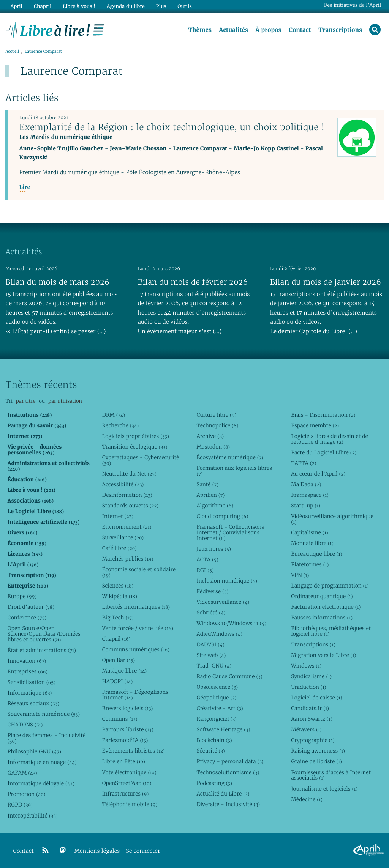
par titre (26, 401)
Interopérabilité (33, 816)
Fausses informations (322, 618)
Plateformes (310, 564)
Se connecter (143, 851)
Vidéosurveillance (223, 602)
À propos (268, 30)
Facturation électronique (326, 607)
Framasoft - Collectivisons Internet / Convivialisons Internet (230, 532)
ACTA (207, 559)
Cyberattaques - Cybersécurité (141, 460)
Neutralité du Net (129, 474)
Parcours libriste (128, 729)
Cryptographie (313, 740)
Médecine (307, 799)
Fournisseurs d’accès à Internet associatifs (331, 775)
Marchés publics (128, 559)
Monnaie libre (312, 543)
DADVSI (210, 644)
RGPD (20, 805)
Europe (22, 596)
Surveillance (123, 537)
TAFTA (304, 463)
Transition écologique (135, 447)
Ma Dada (306, 484)
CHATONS (25, 725)
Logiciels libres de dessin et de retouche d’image (330, 439)
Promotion (27, 794)
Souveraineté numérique (44, 714)
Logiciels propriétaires (136, 436)
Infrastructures (126, 794)
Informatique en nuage (42, 762)
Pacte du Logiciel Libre (324, 452)
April (16, 6)
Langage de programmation (330, 586)
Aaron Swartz (312, 719)
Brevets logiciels (128, 708)
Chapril (116, 639)
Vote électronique (129, 772)
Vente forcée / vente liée (138, 628)
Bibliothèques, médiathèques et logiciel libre (331, 631)
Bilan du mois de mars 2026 (57, 282)
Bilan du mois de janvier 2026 (326, 282)
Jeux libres (214, 549)
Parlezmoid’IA (125, 740)
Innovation (27, 661)
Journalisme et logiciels (324, 789)
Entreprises (28, 671)
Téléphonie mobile (130, 804)
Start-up (306, 506)
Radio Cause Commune (229, 676)
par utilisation (65, 401)
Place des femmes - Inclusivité (47, 738)
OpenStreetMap (127, 783)
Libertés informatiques (136, 607)
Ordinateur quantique (322, 596)
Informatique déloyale (41, 783)
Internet (118, 516)
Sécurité (210, 751)
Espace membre (315, 425)
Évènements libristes (134, 751)
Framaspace (310, 495)
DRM (114, 415)
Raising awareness (318, 751)
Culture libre (216, 415)
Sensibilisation (32, 682)
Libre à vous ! (79, 6)
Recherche (121, 425)
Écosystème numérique (230, 457)
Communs (120, 719)
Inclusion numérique (227, 581)
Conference (27, 618)
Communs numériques (136, 649)
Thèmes (200, 30)
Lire (25, 188)
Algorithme (215, 506)
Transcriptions (340, 30)
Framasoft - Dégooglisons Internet (135, 695)
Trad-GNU (214, 666)
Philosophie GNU (34, 751)
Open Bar (119, 660)
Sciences (118, 586)
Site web (211, 655)
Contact (300, 30)
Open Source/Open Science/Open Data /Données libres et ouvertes (44, 634)
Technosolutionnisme (228, 772)
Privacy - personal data (230, 761)
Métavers (306, 729)
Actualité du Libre (223, 794)
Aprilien (210, 495)
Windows (306, 666)
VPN (300, 575)
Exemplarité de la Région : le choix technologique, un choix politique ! (172, 127)
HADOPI (118, 681)
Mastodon (213, 447)
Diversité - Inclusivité (228, 804)
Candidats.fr (310, 708)
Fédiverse (212, 591)
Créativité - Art (220, 708)
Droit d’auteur (31, 607)
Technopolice (217, 425)
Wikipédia (120, 596)
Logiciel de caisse (316, 698)
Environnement (127, 527)
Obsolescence (217, 687)
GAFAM (22, 773)
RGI (205, 570)
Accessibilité (123, 484)
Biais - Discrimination (323, 415)
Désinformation (127, 495)
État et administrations (42, 650)
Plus (160, 6)
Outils (184, 6)
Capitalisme (309, 532)
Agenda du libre (125, 6)
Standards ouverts (130, 506)
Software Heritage (223, 729)
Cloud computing (222, 516)
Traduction (308, 687)
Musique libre (125, 671)
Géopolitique (216, 698)
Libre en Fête (124, 761)
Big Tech (118, 618)
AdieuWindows (219, 634)
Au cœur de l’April (318, 474)
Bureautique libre (316, 554)
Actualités (233, 30)
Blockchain (214, 740)
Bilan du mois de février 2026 (193, 282)
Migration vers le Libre (323, 655)
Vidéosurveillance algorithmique (332, 519)
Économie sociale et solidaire (139, 572)
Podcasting (214, 783)
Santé (207, 484)
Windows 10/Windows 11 (231, 623)
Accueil (12, 52)
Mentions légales (97, 851)
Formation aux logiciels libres (234, 471)
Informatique (30, 693)
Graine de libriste (316, 761)
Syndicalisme (311, 676)
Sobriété (211, 613)
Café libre (119, 548)
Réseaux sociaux (33, 703)
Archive (210, 436)
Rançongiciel (217, 719)
